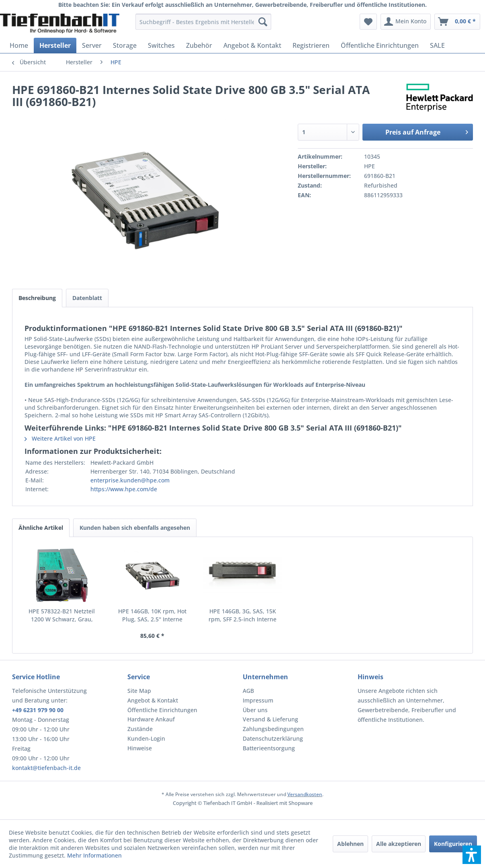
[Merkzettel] (368, 22)
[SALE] (437, 45)
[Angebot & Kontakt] (252, 45)
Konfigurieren (453, 844)
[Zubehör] (199, 45)
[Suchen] (263, 22)
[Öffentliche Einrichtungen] (380, 45)
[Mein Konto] (406, 22)
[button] (472, 855)
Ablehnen (350, 844)
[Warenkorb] (457, 22)
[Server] (92, 45)
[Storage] (125, 45)
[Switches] (161, 45)
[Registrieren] (311, 45)
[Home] (19, 45)
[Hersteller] (55, 45)
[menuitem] (203, 22)
